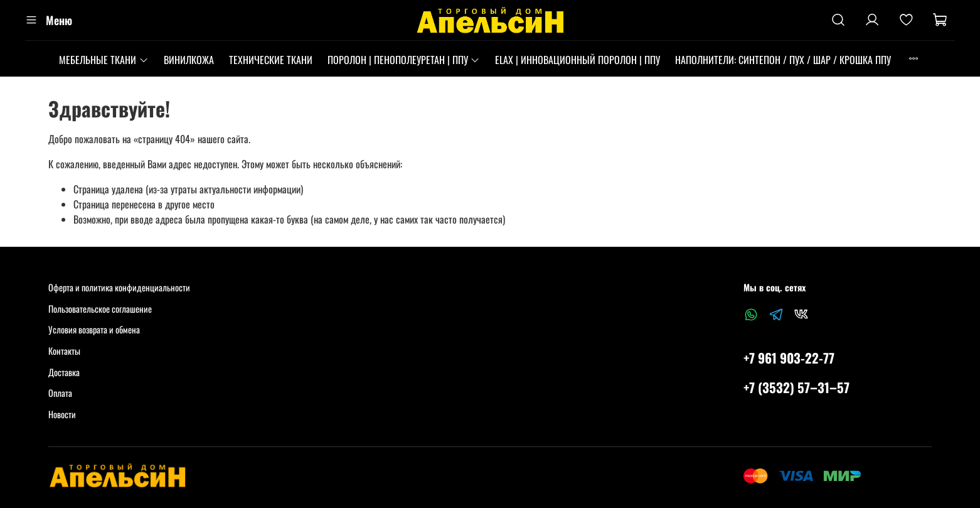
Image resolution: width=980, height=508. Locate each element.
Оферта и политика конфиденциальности (119, 287)
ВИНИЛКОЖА (189, 60)
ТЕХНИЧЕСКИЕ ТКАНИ (271, 60)
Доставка (64, 372)
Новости (62, 414)
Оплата (60, 393)
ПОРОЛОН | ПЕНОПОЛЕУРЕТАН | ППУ (404, 60)
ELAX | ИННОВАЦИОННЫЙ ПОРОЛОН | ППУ (578, 60)
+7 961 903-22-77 (789, 358)
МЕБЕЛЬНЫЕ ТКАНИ (104, 60)
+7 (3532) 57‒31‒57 (796, 387)
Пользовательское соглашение (100, 309)
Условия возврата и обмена (94, 329)
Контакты (64, 351)
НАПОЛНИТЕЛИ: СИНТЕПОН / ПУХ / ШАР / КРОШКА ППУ (783, 60)
